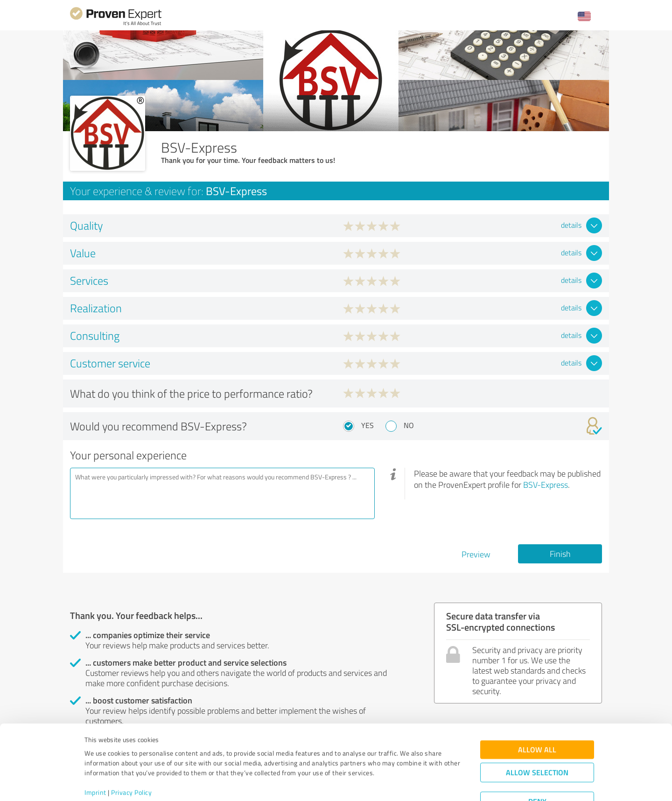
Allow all (537, 714)
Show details (395, 783)
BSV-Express (546, 485)
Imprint (95, 757)
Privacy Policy (131, 757)
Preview (476, 554)
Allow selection (537, 737)
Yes (367, 425)
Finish (560, 554)
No (409, 425)
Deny (537, 766)
